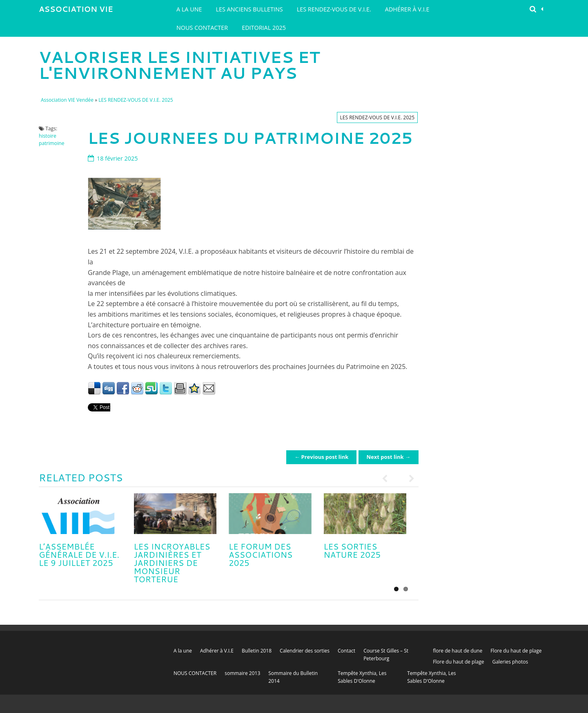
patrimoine (51, 143)
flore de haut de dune (458, 651)
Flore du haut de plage (516, 651)
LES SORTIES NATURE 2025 (352, 550)
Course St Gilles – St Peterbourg (386, 655)
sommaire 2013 (242, 673)
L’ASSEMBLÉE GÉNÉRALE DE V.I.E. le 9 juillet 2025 (79, 554)
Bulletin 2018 (257, 651)
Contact (346, 651)
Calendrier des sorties (305, 651)
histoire (48, 136)
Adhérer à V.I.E (407, 9)
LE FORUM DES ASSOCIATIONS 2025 (261, 554)
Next (408, 478)
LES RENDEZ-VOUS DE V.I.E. (334, 9)
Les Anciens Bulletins (249, 9)
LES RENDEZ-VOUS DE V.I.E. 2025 (136, 100)
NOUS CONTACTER (202, 28)
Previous (388, 478)
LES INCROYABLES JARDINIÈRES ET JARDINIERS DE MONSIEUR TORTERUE (172, 563)
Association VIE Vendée (76, 11)
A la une (189, 9)
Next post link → (389, 457)
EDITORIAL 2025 (264, 28)
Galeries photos (510, 662)
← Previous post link (321, 457)
